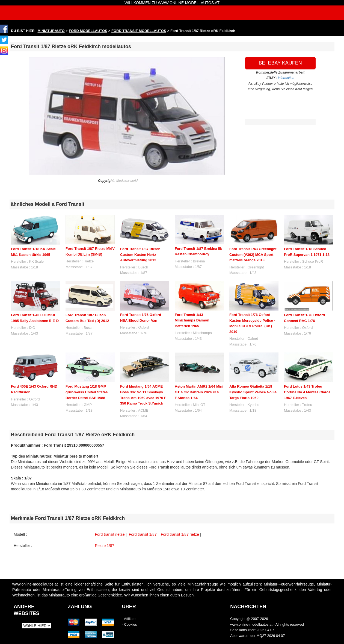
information (286, 78)
